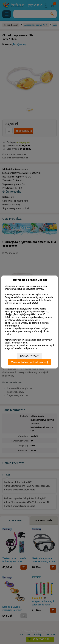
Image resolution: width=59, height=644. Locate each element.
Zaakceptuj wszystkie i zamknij (29, 362)
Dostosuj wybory (29, 356)
